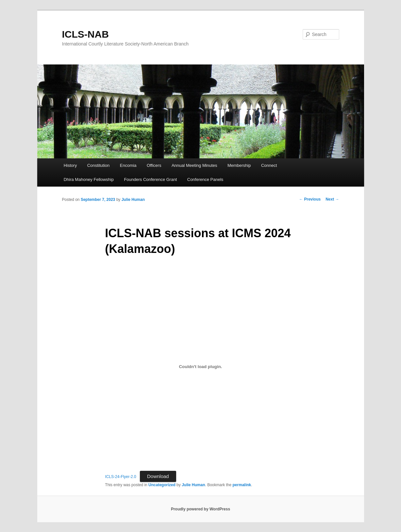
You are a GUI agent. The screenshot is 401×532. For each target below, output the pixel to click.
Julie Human (133, 200)
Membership (239, 165)
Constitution (99, 165)
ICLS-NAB (85, 34)
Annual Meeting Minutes (194, 165)
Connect (269, 165)
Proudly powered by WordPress (200, 509)
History (70, 165)
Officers (154, 165)
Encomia (128, 165)
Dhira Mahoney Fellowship (89, 179)
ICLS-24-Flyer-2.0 (120, 477)
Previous (310, 199)
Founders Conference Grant (150, 179)
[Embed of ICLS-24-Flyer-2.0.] (200, 366)
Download (158, 476)
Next (332, 199)
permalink (242, 485)
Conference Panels (205, 179)
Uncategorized (162, 485)
